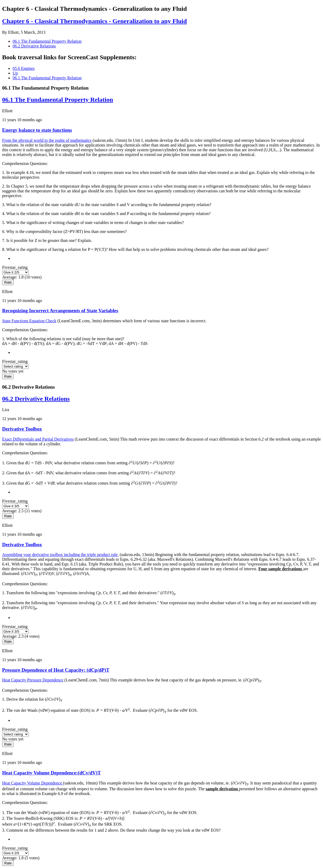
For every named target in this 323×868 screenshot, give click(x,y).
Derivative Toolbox (22, 429)
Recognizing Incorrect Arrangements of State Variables (60, 311)
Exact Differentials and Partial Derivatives (38, 439)
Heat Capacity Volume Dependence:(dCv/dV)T (52, 773)
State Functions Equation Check (29, 321)
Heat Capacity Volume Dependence (33, 783)
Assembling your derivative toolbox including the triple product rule (60, 555)
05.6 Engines (24, 68)
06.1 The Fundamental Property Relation (47, 41)
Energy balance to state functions (37, 130)
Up (15, 73)
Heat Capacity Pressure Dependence (33, 680)
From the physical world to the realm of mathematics (47, 140)
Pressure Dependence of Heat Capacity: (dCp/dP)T (56, 670)
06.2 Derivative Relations (34, 46)
